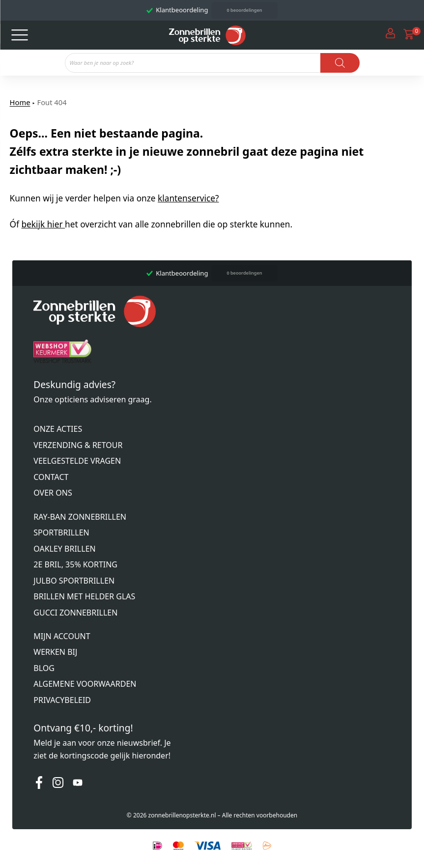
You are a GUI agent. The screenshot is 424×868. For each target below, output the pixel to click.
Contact (51, 477)
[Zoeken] (340, 63)
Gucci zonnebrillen (75, 613)
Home (20, 102)
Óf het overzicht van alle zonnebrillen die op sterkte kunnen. (151, 224)
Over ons (53, 493)
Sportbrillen (61, 532)
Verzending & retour (78, 445)
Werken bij (55, 652)
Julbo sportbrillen (74, 581)
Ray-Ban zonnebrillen (80, 517)
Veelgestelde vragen (77, 461)
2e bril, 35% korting (75, 564)
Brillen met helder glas (84, 596)
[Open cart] (409, 35)
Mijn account (62, 636)
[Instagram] (58, 785)
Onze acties (58, 429)
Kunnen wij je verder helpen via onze (114, 198)
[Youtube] (78, 785)
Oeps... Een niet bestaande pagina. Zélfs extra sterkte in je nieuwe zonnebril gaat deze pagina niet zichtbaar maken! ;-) (187, 152)
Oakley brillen (64, 549)
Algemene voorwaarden (85, 684)
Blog (44, 668)
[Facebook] (39, 785)
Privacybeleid (62, 700)
